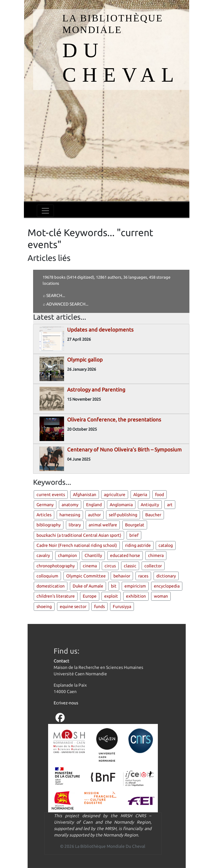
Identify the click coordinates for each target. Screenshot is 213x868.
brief (134, 535)
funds (99, 606)
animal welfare (103, 525)
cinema (90, 566)
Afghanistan (85, 495)
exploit (111, 596)
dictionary (166, 576)
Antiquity (150, 505)
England (94, 505)
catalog (166, 545)
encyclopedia (167, 586)
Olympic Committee (86, 576)
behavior (122, 576)
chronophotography (56, 566)
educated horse (125, 555)
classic (130, 566)
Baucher (153, 515)
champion (67, 555)
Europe (90, 596)
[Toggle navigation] (45, 211)
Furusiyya (122, 606)
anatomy (70, 505)
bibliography (49, 525)
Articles (44, 515)
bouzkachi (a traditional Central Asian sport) (79, 535)
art (170, 505)
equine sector (73, 606)
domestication (51, 586)
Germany (45, 505)
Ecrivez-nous (66, 703)
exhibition (136, 596)
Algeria (140, 495)
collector (153, 566)
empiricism (135, 586)
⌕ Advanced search (64, 304)
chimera (156, 555)
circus (110, 566)
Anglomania (121, 505)
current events (51, 495)
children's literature (56, 596)
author (94, 515)
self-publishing (123, 515)
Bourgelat (135, 525)
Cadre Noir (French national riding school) (77, 545)
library (75, 525)
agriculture (115, 495)
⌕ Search (53, 295)
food (160, 495)
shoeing (44, 606)
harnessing (70, 515)
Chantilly (93, 555)
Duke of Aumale (88, 586)
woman (161, 596)
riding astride (138, 545)
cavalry (43, 555)
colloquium (47, 576)
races (143, 576)
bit (114, 586)
